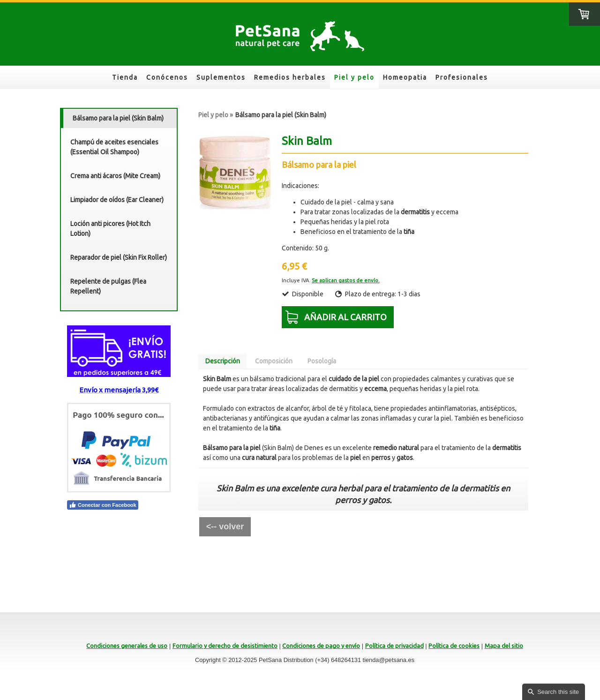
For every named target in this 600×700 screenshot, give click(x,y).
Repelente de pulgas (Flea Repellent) (108, 286)
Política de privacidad (394, 646)
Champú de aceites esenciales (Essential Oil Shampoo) (114, 147)
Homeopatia (405, 77)
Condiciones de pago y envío (321, 646)
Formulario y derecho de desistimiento (225, 646)
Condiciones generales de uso (127, 646)
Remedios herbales (290, 77)
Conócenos (167, 77)
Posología (322, 361)
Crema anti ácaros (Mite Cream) (115, 176)
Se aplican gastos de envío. (346, 280)
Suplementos (221, 77)
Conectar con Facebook (103, 505)
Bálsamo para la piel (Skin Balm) (118, 118)
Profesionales (462, 77)
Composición (274, 361)
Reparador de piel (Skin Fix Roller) (119, 257)
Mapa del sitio (504, 646)
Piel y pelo (354, 77)
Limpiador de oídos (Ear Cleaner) (117, 200)
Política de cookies (454, 646)
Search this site (558, 692)
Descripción (223, 361)
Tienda (125, 77)
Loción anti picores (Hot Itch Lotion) (110, 229)
